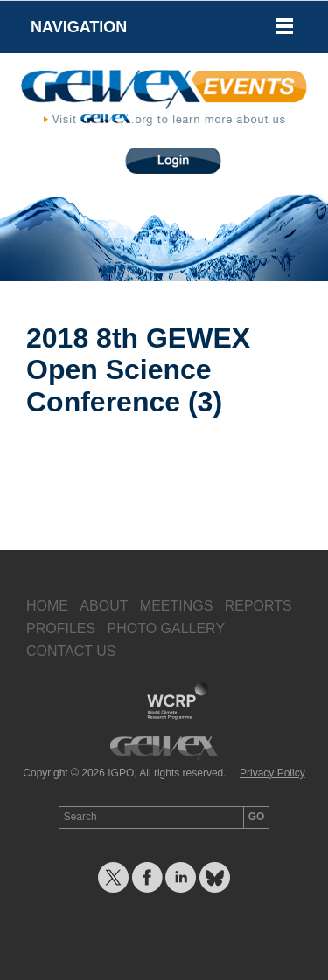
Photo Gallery (166, 628)
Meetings (177, 606)
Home (47, 606)
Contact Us (71, 651)
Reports (258, 606)
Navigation (79, 27)
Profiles (61, 628)
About (104, 606)
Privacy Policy (272, 773)
